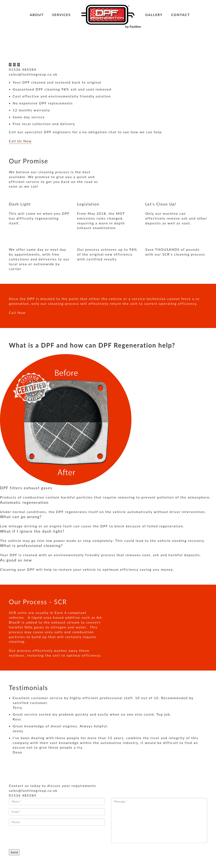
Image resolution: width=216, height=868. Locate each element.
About (37, 15)
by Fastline (133, 26)
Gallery (154, 15)
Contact (180, 15)
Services (61, 15)
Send (14, 852)
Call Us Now (20, 141)
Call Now (17, 313)
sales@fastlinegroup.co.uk (33, 74)
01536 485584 (23, 69)
